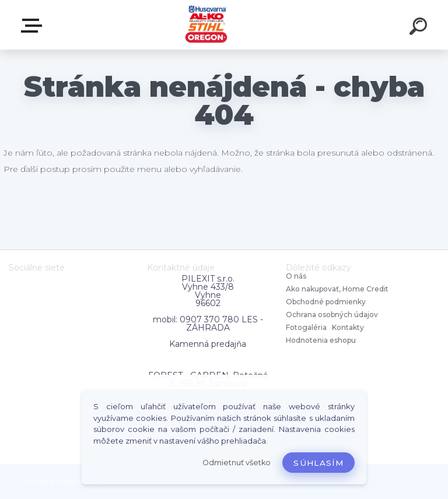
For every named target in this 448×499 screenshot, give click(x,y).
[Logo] (207, 25)
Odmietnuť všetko (237, 463)
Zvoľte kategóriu (34, 26)
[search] (420, 28)
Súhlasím (318, 463)
